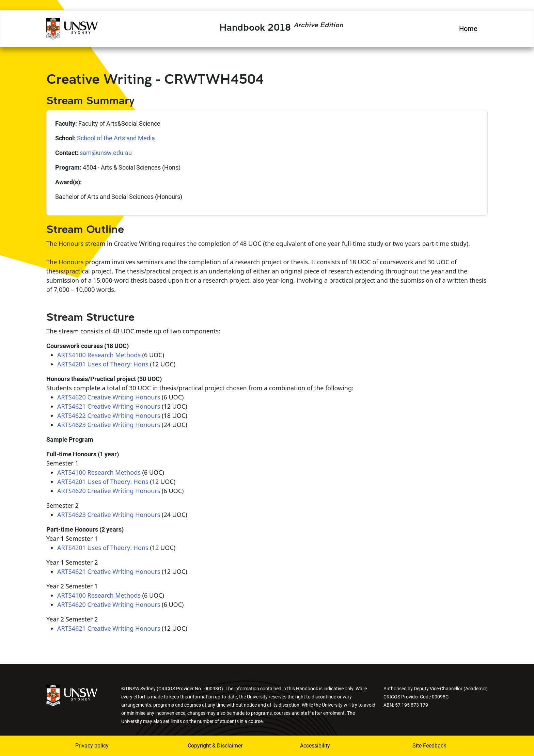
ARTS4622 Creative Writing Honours (109, 415)
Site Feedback (429, 746)
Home (468, 29)
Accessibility (315, 746)
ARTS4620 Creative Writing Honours (109, 397)
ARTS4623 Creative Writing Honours (109, 425)
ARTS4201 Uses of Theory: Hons (103, 364)
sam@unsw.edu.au (106, 153)
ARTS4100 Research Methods (99, 355)
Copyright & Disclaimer (215, 746)
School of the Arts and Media (116, 138)
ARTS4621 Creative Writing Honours (109, 406)
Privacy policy (92, 746)
